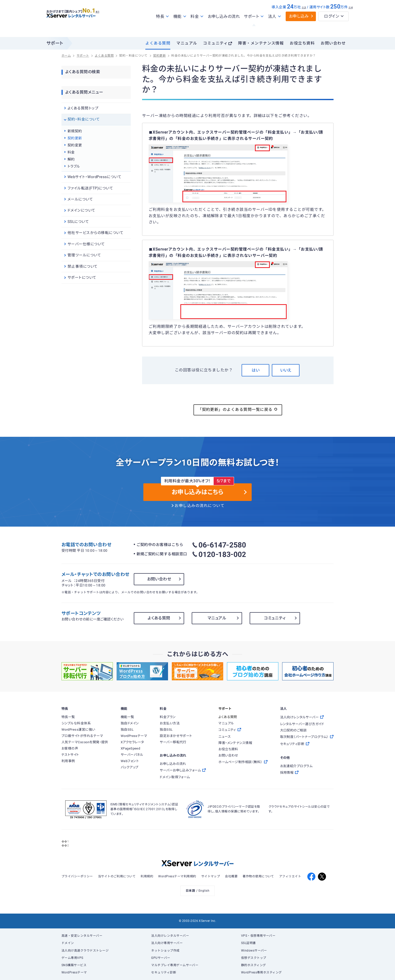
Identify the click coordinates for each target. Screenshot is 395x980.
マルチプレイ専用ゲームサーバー (175, 965)
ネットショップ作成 (165, 951)
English (204, 891)
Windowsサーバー (254, 951)
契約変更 (75, 145)
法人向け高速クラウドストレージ (85, 951)
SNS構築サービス (74, 965)
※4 (351, 18)
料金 (71, 152)
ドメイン (68, 943)
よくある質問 (158, 43)
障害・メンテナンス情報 (261, 43)
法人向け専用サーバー (167, 943)
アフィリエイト (290, 876)
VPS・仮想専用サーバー (258, 936)
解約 (71, 159)
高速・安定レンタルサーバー (82, 936)
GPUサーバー (161, 958)
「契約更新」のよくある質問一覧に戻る (238, 409)
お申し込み (299, 27)
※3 (304, 18)
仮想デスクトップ (254, 958)
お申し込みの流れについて (200, 506)
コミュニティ (215, 43)
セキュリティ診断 (164, 972)
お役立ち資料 (302, 43)
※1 (103, 20)
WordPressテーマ (74, 972)
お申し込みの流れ (224, 27)
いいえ (286, 370)
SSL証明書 (249, 943)
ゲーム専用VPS (72, 958)
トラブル (74, 166)
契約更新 (75, 138)
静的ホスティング (254, 965)
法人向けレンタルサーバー (170, 936)
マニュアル (187, 43)
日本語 (190, 891)
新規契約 (75, 131)
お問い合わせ (333, 43)
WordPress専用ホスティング (261, 972)
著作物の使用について (258, 876)
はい (256, 370)
